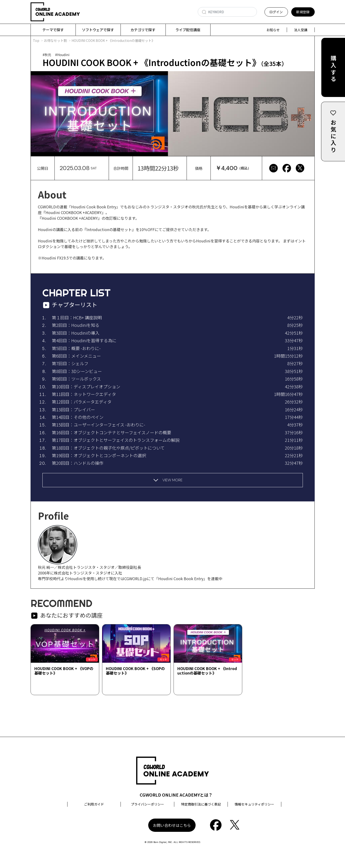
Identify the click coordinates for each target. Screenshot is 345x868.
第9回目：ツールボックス (76, 379)
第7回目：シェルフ (70, 364)
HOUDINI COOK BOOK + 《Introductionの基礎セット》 (207, 671)
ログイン (276, 12)
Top (36, 41)
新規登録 (303, 12)
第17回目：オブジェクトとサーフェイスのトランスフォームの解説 (116, 440)
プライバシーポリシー (148, 804)
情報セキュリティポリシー (254, 804)
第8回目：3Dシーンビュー (77, 371)
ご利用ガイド (94, 804)
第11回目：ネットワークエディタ (84, 394)
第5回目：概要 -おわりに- (76, 348)
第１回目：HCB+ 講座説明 (77, 318)
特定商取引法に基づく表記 (201, 804)
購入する (333, 69)
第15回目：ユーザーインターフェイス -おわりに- (99, 425)
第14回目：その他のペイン (78, 417)
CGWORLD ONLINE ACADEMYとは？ (176, 795)
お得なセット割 (55, 41)
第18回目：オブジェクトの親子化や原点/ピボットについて (108, 448)
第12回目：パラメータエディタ (82, 402)
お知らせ (273, 30)
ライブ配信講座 (188, 30)
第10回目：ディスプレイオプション (86, 387)
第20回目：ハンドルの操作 (78, 463)
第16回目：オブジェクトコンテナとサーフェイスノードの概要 (112, 433)
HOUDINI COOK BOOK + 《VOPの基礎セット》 (64, 671)
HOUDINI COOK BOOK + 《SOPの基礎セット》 (135, 671)
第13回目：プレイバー (73, 410)
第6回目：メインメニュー (76, 356)
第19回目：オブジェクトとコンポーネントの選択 (99, 456)
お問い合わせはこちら (172, 825)
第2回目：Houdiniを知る (76, 325)
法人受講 (301, 30)
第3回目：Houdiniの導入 (76, 333)
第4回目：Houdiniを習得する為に (84, 341)
